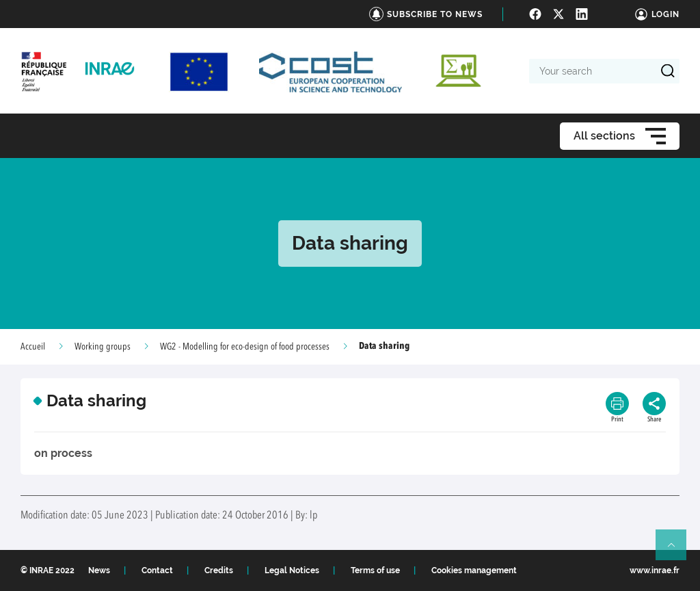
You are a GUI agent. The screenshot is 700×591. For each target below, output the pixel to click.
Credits (219, 570)
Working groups (103, 347)
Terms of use (375, 570)
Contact (157, 570)
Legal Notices (292, 570)
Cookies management (474, 570)
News (99, 570)
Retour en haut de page (677, 551)
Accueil (33, 347)
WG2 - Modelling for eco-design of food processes (245, 347)
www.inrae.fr (655, 570)
